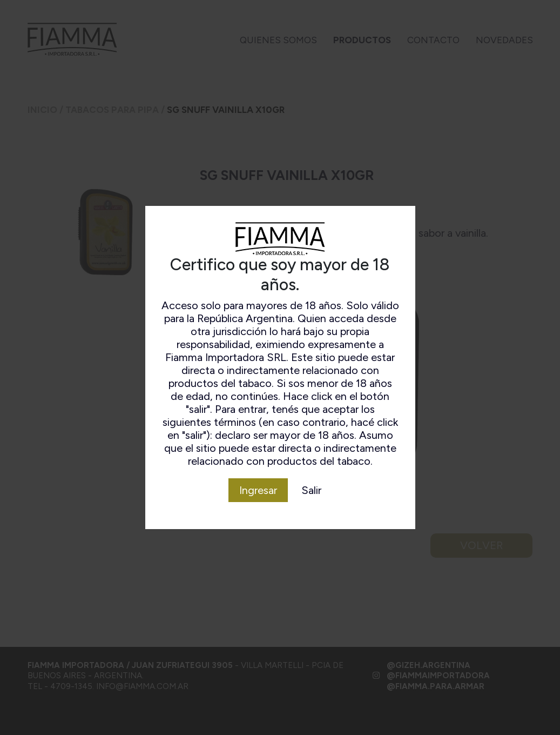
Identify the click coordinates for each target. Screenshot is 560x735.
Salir (311, 490)
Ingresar (258, 490)
